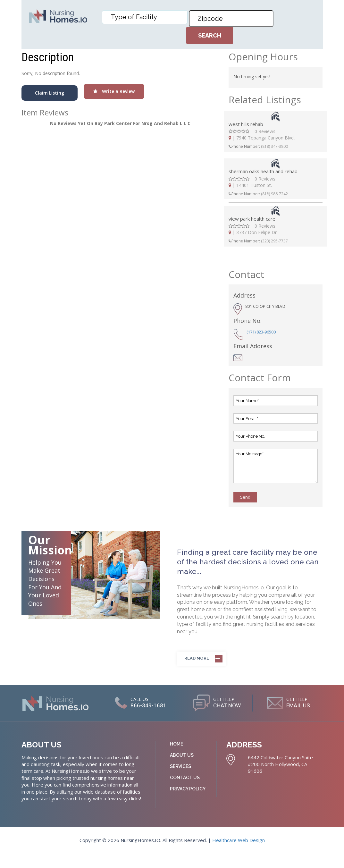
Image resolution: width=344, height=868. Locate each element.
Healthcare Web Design (239, 855)
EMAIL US (176, 721)
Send (245, 497)
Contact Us (185, 792)
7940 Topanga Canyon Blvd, (266, 138)
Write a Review (114, 91)
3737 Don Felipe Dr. (257, 232)
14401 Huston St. (254, 185)
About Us (182, 770)
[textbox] (146, 17)
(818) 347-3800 (274, 146)
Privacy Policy (188, 803)
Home (176, 758)
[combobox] (145, 17)
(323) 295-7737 (274, 241)
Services (180, 781)
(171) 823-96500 (261, 332)
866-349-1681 (174, 705)
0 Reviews (265, 131)
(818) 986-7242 (274, 194)
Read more (197, 658)
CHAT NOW (258, 705)
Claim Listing (50, 93)
